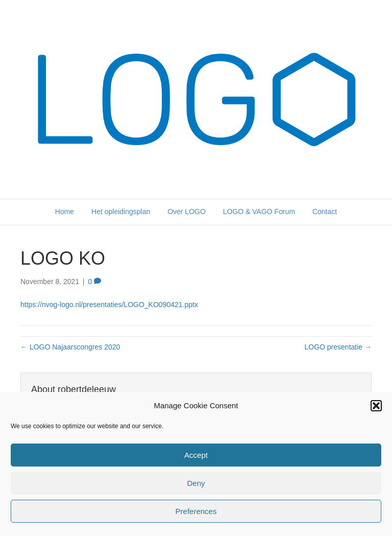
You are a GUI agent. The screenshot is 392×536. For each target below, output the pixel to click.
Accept (196, 455)
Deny (196, 483)
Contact (325, 212)
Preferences (196, 511)
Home (65, 212)
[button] (376, 406)
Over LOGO (187, 212)
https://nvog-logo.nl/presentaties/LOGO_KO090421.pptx (109, 305)
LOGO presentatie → (338, 347)
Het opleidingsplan (121, 212)
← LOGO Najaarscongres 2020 (70, 347)
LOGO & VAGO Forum (259, 212)
